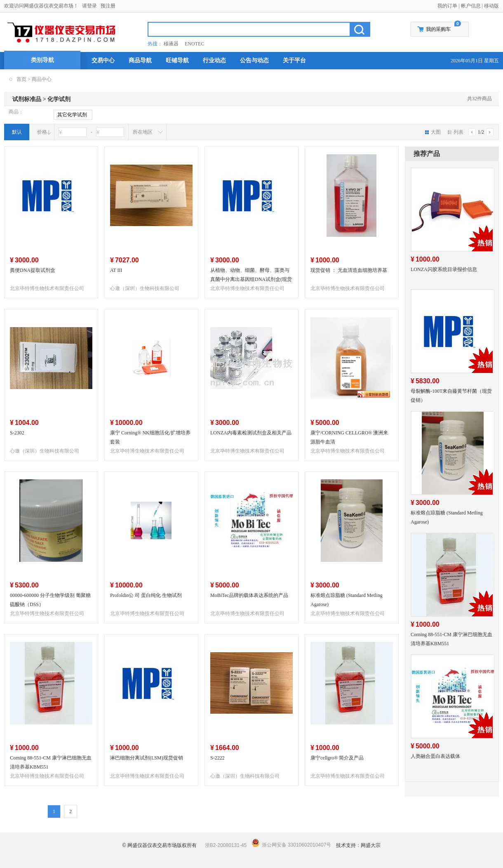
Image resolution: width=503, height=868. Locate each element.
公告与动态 (254, 60)
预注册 (108, 6)
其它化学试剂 (72, 115)
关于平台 (294, 60)
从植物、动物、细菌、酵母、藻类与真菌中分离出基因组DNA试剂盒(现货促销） (251, 279)
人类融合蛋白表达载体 (435, 756)
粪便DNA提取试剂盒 (33, 270)
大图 (433, 132)
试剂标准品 (27, 99)
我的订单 (447, 6)
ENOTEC (194, 44)
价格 (42, 132)
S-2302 (17, 433)
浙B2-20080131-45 (226, 845)
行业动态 (214, 60)
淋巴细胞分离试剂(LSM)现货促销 (147, 758)
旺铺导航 (177, 60)
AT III (116, 270)
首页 (21, 79)
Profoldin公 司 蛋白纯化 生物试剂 (146, 595)
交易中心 (103, 60)
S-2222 (217, 758)
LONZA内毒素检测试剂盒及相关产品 (251, 433)
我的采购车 (438, 29)
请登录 (89, 6)
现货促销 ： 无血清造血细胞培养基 (349, 270)
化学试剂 (59, 99)
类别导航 (42, 60)
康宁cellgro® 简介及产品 (337, 758)
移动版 (491, 6)
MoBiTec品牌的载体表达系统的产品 (249, 595)
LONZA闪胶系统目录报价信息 (444, 269)
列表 (456, 132)
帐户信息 (471, 6)
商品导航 (140, 60)
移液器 (171, 44)
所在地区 (143, 132)
